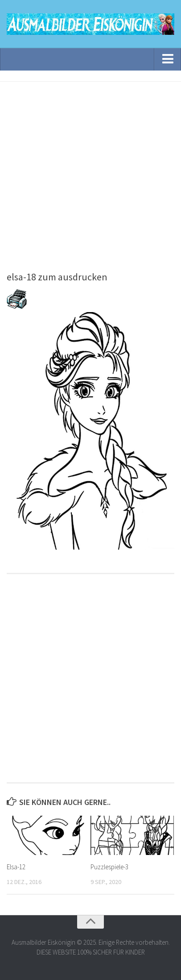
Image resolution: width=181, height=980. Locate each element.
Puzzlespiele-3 (109, 867)
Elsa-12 (16, 867)
